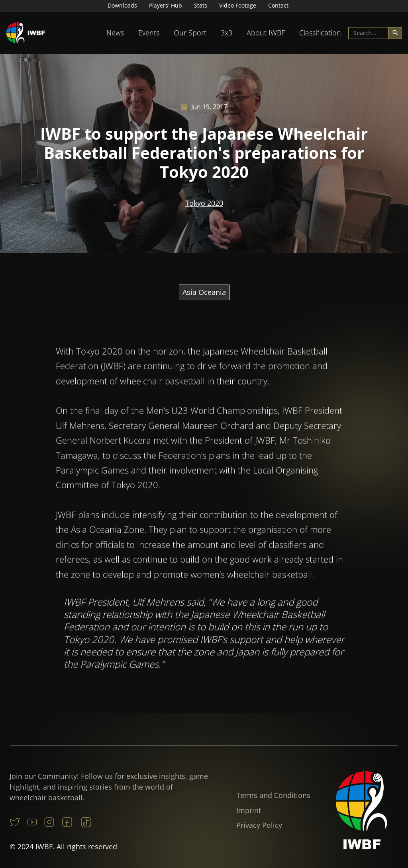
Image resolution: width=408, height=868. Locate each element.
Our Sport (190, 33)
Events (149, 33)
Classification (320, 33)
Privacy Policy (259, 825)
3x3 (227, 33)
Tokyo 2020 (204, 203)
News (115, 33)
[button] (115, 33)
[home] (26, 33)
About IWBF (266, 33)
